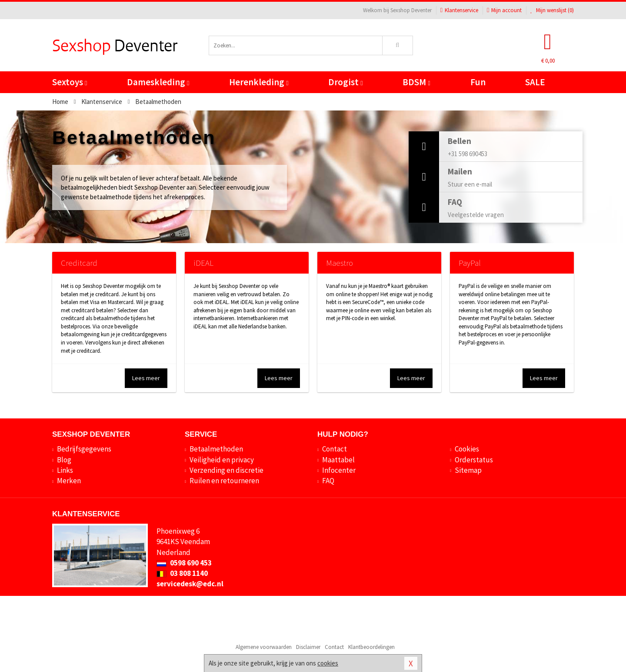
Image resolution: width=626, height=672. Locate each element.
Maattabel (338, 460)
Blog (64, 460)
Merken (69, 481)
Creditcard (79, 263)
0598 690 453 (184, 563)
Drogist (345, 82)
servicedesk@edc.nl (190, 584)
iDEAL (203, 263)
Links (65, 470)
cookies (328, 663)
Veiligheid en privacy (222, 460)
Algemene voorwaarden (264, 647)
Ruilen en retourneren (224, 481)
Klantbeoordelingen (371, 647)
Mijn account (504, 10)
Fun (478, 82)
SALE (535, 82)
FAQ (328, 481)
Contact (335, 449)
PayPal (470, 263)
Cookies (467, 449)
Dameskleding (158, 82)
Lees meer (146, 378)
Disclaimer (308, 647)
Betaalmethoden (216, 449)
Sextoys (70, 82)
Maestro (340, 263)
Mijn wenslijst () (552, 10)
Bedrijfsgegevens (84, 449)
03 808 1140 (182, 573)
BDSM (416, 82)
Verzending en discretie (226, 470)
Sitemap (468, 470)
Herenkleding (259, 82)
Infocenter (339, 470)
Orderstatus (474, 460)
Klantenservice (459, 10)
